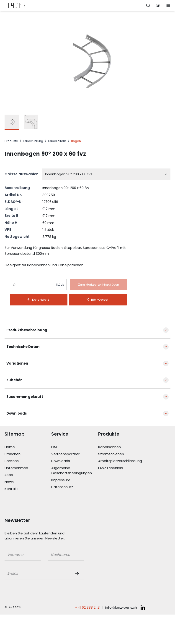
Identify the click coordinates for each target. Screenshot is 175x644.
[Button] (98, 285)
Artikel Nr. (13, 195)
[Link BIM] (75, 447)
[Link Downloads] (75, 461)
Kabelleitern (57, 141)
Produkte (11, 141)
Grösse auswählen (22, 174)
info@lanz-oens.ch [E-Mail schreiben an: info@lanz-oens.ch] (121, 607)
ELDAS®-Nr (14, 202)
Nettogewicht (17, 237)
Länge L (11, 209)
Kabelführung (33, 141)
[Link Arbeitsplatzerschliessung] (122, 461)
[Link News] (28, 482)
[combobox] (106, 174)
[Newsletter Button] (78, 574)
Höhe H (11, 223)
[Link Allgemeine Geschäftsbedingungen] (75, 471)
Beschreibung (17, 188)
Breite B (12, 216)
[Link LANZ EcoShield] (122, 468)
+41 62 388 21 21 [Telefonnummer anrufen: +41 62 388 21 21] (88, 607)
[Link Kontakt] (28, 489)
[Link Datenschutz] (75, 487)
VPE (8, 230)
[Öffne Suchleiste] (148, 5)
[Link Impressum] (75, 480)
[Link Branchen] (28, 454)
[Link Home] (28, 447)
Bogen (76, 141)
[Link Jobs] (28, 475)
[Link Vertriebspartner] (75, 454)
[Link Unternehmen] (28, 468)
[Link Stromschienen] (122, 454)
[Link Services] (28, 461)
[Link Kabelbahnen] (122, 447)
